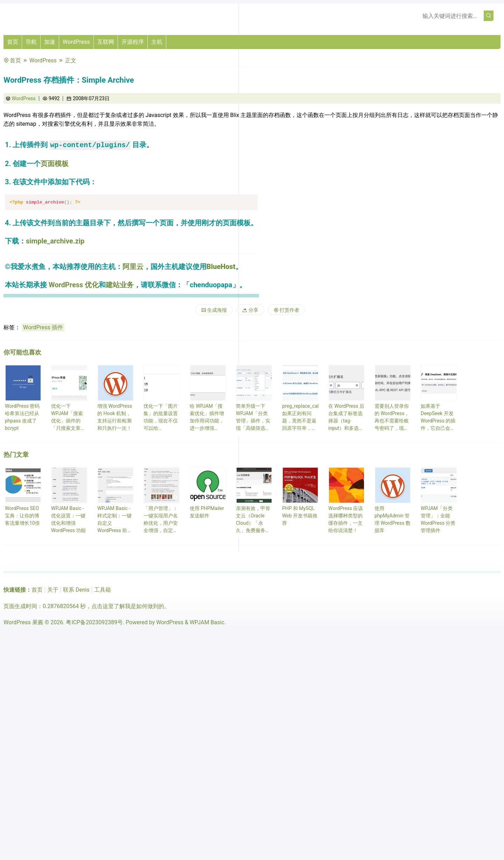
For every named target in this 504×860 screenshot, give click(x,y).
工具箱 (103, 590)
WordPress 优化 (74, 285)
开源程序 (133, 42)
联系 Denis (76, 590)
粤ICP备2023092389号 (94, 622)
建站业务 (120, 285)
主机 (157, 42)
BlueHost (221, 267)
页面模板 (55, 164)
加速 (50, 42)
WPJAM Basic (207, 622)
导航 (31, 42)
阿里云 (133, 267)
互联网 (106, 42)
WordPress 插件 (43, 327)
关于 (53, 590)
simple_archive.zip (55, 241)
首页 (13, 42)
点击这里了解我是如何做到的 (128, 606)
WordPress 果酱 (23, 622)
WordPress (76, 42)
